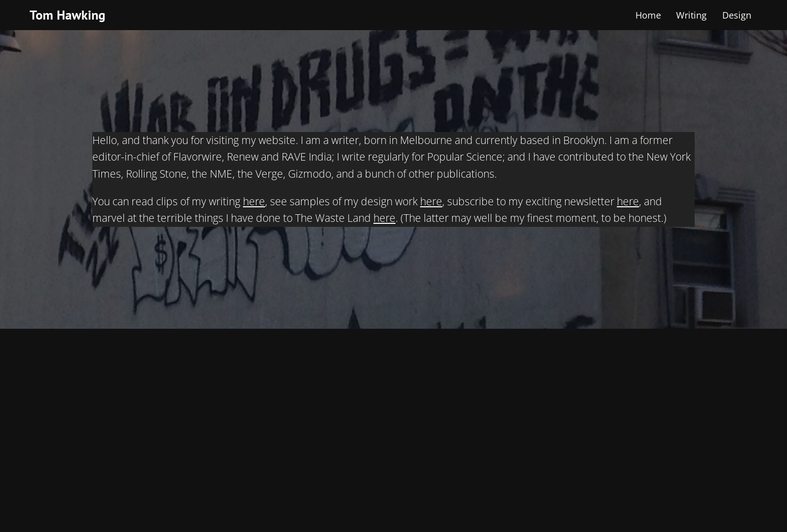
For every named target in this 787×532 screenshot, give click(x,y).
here (254, 201)
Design (737, 15)
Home (648, 15)
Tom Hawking (68, 15)
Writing (691, 15)
